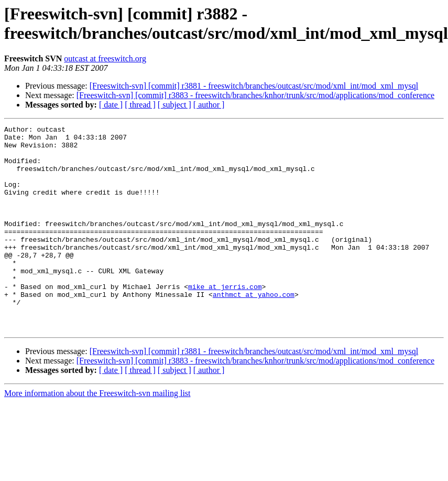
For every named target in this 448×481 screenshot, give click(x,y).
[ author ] (209, 105)
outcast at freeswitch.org (105, 58)
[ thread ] (140, 105)
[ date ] (111, 105)
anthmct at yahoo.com (254, 329)
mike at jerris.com (225, 319)
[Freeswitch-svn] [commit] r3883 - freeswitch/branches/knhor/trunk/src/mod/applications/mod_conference (255, 95)
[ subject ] (174, 105)
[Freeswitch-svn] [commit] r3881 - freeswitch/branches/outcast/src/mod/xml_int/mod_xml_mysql (254, 86)
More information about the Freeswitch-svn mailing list (97, 434)
